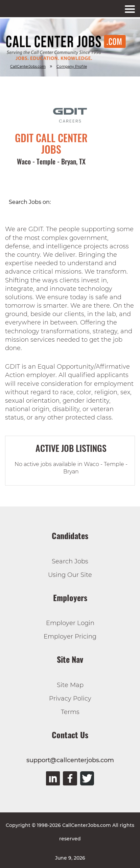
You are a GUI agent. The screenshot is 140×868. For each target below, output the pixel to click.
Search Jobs (70, 561)
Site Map (70, 685)
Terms (70, 712)
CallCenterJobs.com (28, 67)
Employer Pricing (70, 637)
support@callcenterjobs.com (70, 760)
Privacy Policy (70, 699)
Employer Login (70, 623)
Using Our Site (70, 575)
